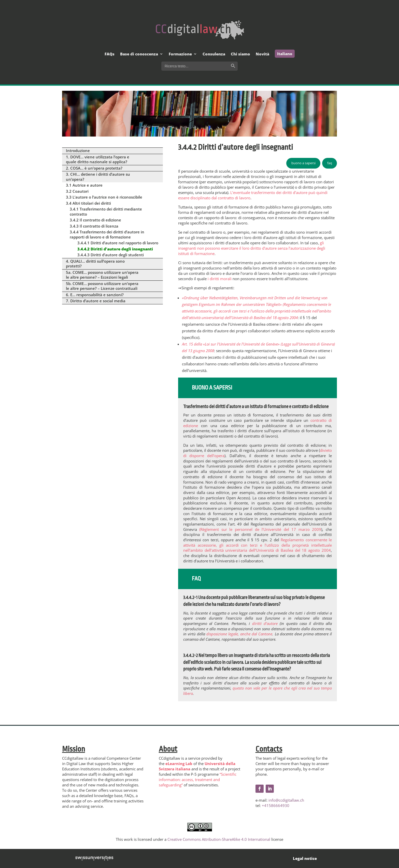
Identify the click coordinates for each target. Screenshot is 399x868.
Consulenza (214, 54)
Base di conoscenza (139, 54)
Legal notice (305, 858)
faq (330, 163)
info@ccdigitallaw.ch (286, 800)
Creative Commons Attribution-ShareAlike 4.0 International (219, 839)
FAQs (110, 54)
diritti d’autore (265, 623)
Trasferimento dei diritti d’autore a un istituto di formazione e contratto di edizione (256, 407)
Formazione (180, 54)
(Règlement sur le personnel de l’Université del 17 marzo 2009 (260, 529)
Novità (262, 54)
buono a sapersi (303, 163)
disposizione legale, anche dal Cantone (239, 634)
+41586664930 (276, 805)
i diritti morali (220, 279)
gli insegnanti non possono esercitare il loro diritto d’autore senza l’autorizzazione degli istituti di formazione (252, 248)
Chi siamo (240, 54)
